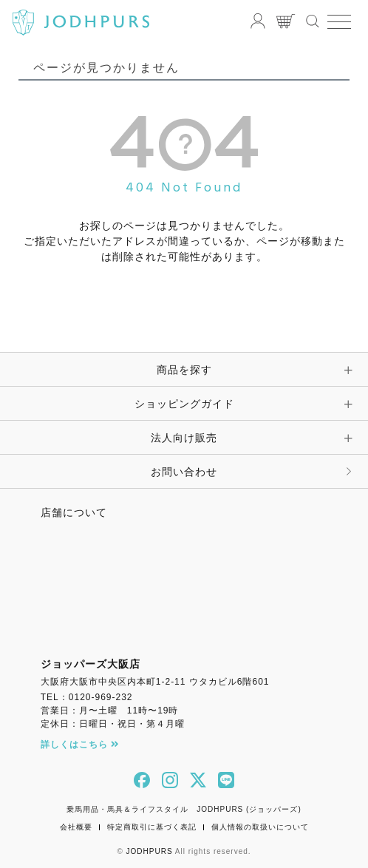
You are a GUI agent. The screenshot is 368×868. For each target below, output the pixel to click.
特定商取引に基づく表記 (152, 827)
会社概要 (76, 827)
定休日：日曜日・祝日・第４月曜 (113, 724)
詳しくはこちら (80, 745)
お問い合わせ (184, 472)
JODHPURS (150, 851)
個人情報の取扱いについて (260, 827)
